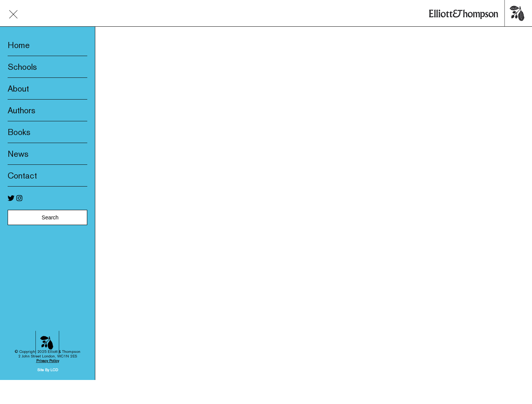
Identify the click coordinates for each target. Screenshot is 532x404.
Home (19, 45)
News (18, 154)
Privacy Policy (48, 348)
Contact (22, 175)
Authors (22, 110)
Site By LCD (48, 358)
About (18, 89)
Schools (22, 67)
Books (19, 132)
